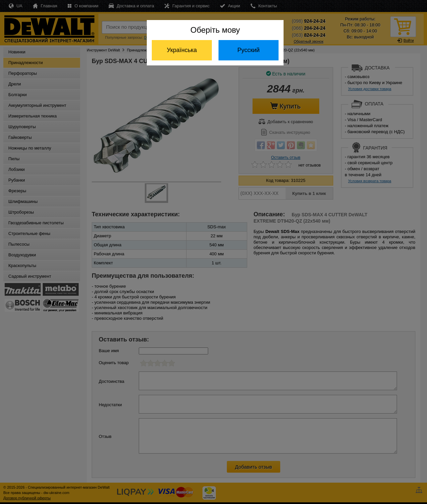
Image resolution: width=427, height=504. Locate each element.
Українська (182, 50)
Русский (249, 50)
